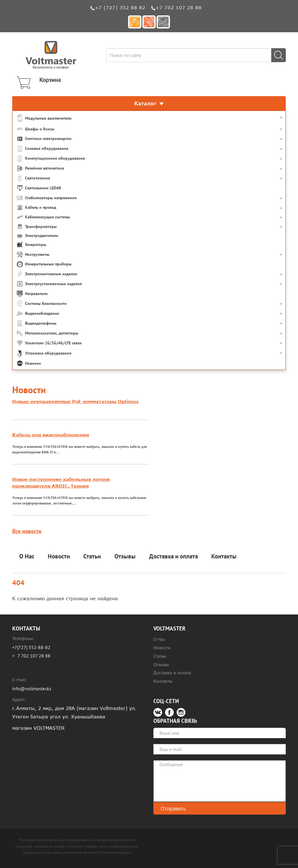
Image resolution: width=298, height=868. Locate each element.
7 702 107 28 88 (34, 656)
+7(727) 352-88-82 (31, 647)
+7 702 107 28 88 (179, 8)
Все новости (27, 531)
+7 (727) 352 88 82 (120, 8)
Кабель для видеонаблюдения (51, 435)
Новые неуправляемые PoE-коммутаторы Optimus (75, 401)
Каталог (149, 103)
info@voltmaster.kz (32, 689)
